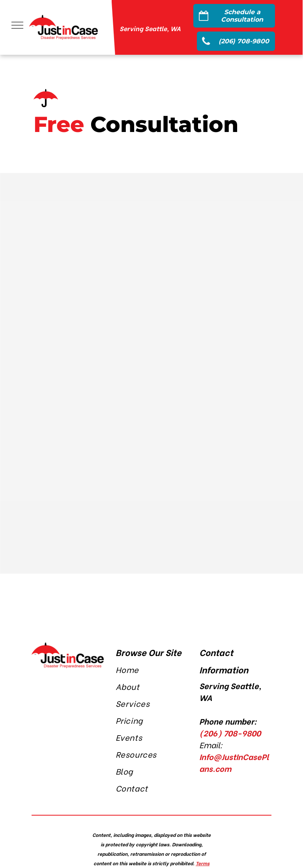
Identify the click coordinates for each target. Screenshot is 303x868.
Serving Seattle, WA (150, 28)
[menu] (17, 25)
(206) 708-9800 (230, 733)
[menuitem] (152, 670)
